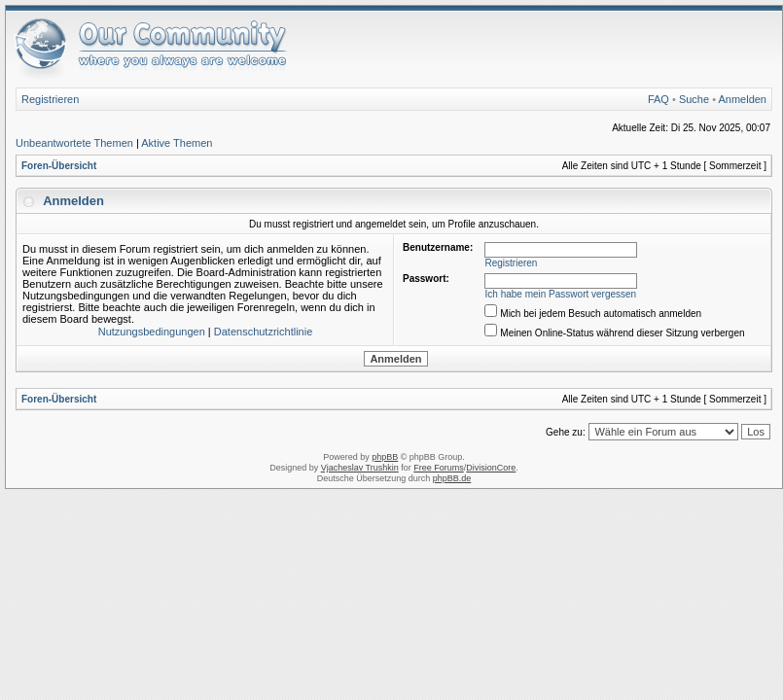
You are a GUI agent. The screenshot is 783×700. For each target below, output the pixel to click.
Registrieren (50, 99)
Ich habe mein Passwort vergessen (561, 294)
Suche (694, 99)
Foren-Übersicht (59, 166)
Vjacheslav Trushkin (360, 468)
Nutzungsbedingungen (152, 332)
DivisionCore (491, 468)
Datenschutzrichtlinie (264, 332)
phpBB (385, 457)
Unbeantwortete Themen (74, 143)
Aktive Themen (177, 143)
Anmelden (742, 99)
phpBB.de (452, 478)
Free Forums (439, 468)
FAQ (658, 99)
